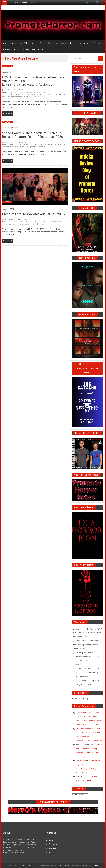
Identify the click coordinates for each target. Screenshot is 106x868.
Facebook (53, 844)
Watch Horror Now (39, 49)
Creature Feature (31, 95)
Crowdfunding (67, 43)
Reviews (7, 49)
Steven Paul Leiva (34, 97)
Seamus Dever (11, 97)
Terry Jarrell (80, 713)
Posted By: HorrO (9, 90)
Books (34, 43)
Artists (14, 43)
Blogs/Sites (24, 43)
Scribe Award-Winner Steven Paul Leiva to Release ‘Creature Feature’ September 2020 (33, 135)
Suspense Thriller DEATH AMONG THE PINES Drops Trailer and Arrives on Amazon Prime (87, 633)
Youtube (52, 852)
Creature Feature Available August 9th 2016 (44, 222)
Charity (43, 43)
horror (39, 95)
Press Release (8, 66)
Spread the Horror (22, 97)
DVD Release (7, 202)
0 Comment (24, 90)
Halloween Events (83, 43)
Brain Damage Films (11, 222)
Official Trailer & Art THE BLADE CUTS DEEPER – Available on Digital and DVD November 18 (87, 673)
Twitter (52, 840)
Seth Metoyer (81, 761)
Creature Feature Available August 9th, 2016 (33, 214)
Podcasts (98, 43)
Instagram (53, 848)
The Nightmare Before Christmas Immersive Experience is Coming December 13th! (87, 645)
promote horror (34, 145)
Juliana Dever (46, 95)
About (6, 43)
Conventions (53, 43)
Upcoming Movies (21, 49)
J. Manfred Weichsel (83, 729)
